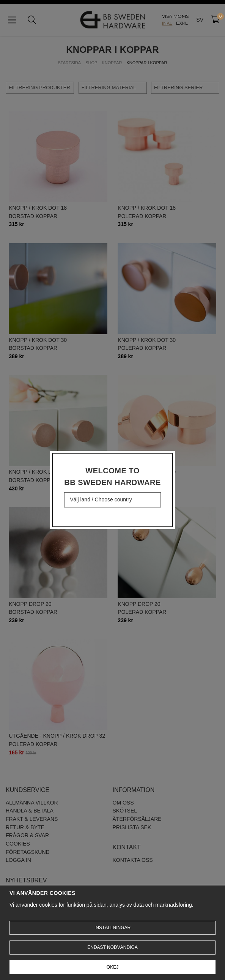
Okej (112, 967)
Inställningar (112, 928)
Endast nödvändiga (112, 947)
